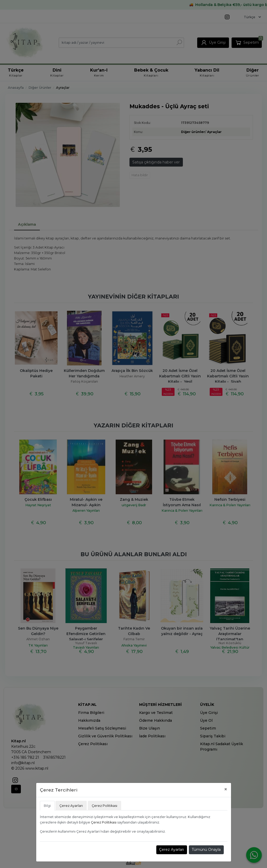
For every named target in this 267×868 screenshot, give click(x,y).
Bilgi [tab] (47, 806)
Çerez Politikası (104, 822)
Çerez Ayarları (172, 850)
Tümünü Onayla (206, 850)
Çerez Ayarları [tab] (71, 806)
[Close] (226, 789)
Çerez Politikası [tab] (104, 806)
